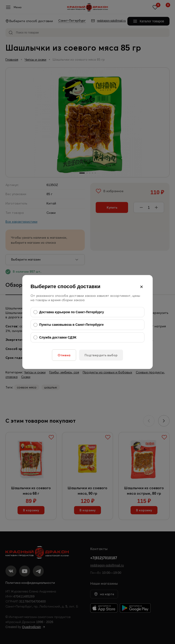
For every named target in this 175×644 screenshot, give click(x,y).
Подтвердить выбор (101, 355)
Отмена (64, 355)
